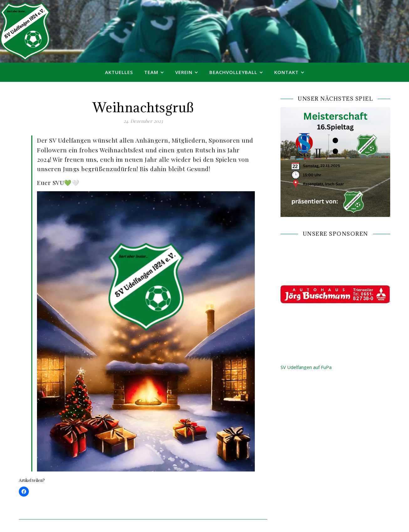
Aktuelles (119, 72)
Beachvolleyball (233, 72)
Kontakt (286, 72)
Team (151, 72)
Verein (184, 72)
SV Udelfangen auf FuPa (306, 367)
